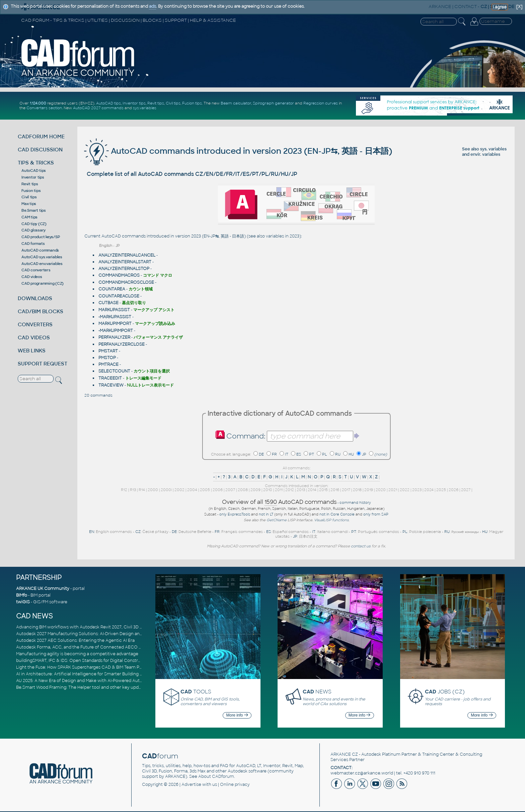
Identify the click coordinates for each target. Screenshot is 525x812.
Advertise (191, 785)
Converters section (44, 108)
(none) (381, 454)
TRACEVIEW (111, 385)
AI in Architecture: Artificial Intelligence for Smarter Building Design (85, 674)
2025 (441, 490)
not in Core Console (337, 514)
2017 (346, 490)
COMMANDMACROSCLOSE (126, 282)
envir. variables (485, 154)
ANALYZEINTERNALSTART (125, 262)
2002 (179, 490)
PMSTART (108, 351)
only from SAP (376, 514)
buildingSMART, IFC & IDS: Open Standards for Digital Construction (84, 661)
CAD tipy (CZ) (34, 224)
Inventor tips (134, 103)
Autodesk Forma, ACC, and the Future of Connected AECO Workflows (88, 647)
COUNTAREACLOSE (119, 296)
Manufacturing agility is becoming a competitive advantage (77, 654)
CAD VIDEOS (34, 337)
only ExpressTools (235, 514)
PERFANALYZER (114, 337)
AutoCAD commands (40, 250)
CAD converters (36, 270)
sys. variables (493, 149)
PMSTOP (107, 358)
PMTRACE (108, 364)
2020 (381, 490)
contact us (361, 546)
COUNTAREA (112, 289)
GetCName (277, 520)
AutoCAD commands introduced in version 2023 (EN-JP (207, 151)
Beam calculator (236, 103)
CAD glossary (33, 230)
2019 (369, 490)
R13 (133, 490)
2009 (255, 490)
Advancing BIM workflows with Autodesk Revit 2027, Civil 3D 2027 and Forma (94, 627)
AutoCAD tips (108, 103)
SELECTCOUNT (114, 371)
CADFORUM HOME (41, 137)
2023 (417, 490)
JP (364, 454)
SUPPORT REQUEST (43, 364)
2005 (205, 490)
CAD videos (32, 277)
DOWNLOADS (35, 298)
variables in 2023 (283, 236)
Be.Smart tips (34, 210)
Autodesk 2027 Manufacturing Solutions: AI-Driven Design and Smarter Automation (101, 634)
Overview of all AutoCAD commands (279, 502)
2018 (357, 490)
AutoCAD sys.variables (42, 257)
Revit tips (156, 103)
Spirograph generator (273, 103)
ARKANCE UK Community (43, 589)
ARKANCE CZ (344, 754)
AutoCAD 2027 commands (98, 108)
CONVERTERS (35, 324)
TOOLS (196, 692)
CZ (138, 532)
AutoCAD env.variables (42, 264)
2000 (153, 490)
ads (153, 6)
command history (355, 503)
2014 (312, 490)
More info (237, 715)
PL (325, 454)
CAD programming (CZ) (43, 283)
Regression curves (321, 103)
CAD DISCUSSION (40, 150)
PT (312, 454)
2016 (335, 490)
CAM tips (29, 217)
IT (287, 454)
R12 (124, 490)
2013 (301, 490)
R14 (142, 490)
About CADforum (216, 776)
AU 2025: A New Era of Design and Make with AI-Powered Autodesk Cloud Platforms (101, 681)
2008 (243, 490)
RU (338, 454)
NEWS (317, 692)
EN (92, 532)
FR (274, 454)
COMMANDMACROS (119, 275)
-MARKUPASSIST (115, 317)
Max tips (29, 204)
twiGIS (23, 602)
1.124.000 (38, 103)
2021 (393, 490)
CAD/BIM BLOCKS (41, 311)
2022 (405, 490)
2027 (466, 490)
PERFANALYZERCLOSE (122, 344)
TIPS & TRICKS (36, 163)
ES (299, 454)
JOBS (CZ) (445, 692)
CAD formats (33, 244)
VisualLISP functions (331, 520)
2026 (454, 490)
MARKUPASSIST (114, 310)
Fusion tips (192, 103)
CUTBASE (108, 303)
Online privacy (235, 785)
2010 (268, 490)
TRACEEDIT (110, 378)
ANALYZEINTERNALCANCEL (127, 255)
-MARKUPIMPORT (116, 331)
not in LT (266, 514)
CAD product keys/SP (41, 237)
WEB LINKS (32, 351)
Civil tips (173, 103)
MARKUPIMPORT (115, 324)
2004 (192, 490)
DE (261, 454)
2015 (323, 490)
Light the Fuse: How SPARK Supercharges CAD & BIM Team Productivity (89, 667)
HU (351, 454)
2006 (218, 490)
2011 (279, 490)
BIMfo (22, 595)
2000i (166, 490)
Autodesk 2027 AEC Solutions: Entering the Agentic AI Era (75, 640)
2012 (290, 490)
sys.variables (145, 108)
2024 (429, 490)
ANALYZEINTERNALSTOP (124, 269)
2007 (230, 490)
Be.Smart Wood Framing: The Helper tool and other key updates (82, 687)
